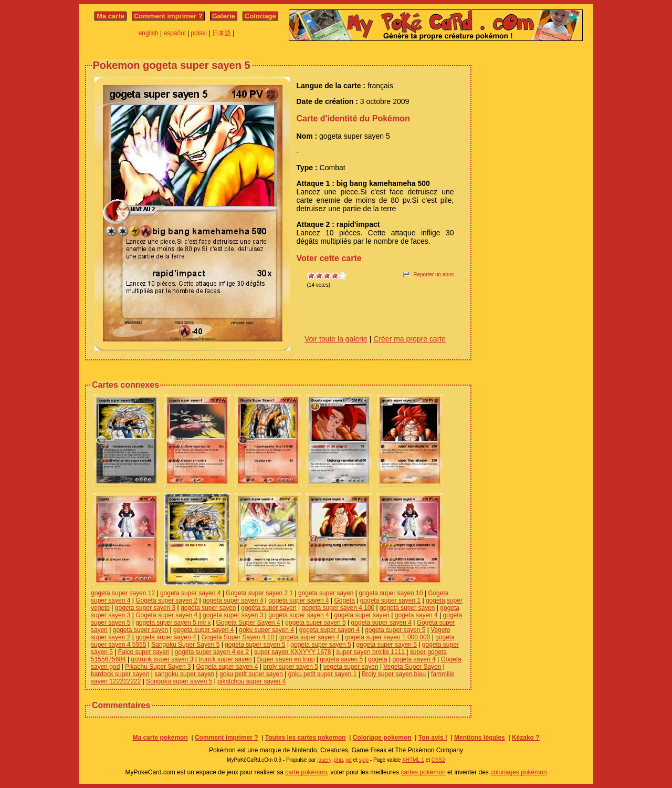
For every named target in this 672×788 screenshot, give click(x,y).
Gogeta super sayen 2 (166, 600)
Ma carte (111, 16)
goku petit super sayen (251, 674)
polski (199, 33)
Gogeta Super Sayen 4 (248, 623)
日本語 (222, 33)
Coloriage (260, 16)
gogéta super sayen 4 (298, 615)
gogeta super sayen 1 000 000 (387, 637)
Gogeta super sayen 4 (166, 615)
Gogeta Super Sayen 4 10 (238, 637)
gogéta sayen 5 (341, 659)
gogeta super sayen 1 (390, 600)
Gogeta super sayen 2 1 (259, 593)
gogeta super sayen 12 (123, 593)
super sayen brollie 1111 (371, 652)
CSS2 (438, 760)
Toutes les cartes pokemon (306, 738)
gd (349, 760)
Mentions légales (480, 738)
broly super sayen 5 (291, 667)
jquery (324, 760)
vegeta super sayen (351, 667)
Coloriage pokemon (382, 738)
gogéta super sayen (208, 608)
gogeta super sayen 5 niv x (173, 623)
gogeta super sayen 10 (391, 593)
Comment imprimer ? (168, 16)
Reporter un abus (433, 274)
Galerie (224, 16)
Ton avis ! (433, 738)
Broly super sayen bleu (394, 674)
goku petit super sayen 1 (323, 674)
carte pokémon (306, 772)
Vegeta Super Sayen (412, 667)
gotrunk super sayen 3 (162, 659)
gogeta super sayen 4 (190, 593)
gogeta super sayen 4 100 (338, 608)
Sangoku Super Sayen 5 (185, 645)
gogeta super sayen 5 (315, 623)
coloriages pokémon (518, 772)
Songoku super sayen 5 (179, 681)
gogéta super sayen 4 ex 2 (212, 652)
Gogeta (345, 600)
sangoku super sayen (184, 674)
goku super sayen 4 (266, 630)
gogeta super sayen (326, 593)
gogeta (378, 659)
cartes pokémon (423, 772)
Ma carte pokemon (160, 738)
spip (364, 760)
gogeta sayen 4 (416, 615)
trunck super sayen (225, 659)
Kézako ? (526, 738)
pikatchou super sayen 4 (251, 681)
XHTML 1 (413, 760)
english (149, 33)
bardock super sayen (120, 674)
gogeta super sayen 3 (145, 608)
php (338, 760)
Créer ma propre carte (409, 339)
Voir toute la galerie (336, 339)
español (175, 33)
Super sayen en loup (286, 659)
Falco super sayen (144, 652)
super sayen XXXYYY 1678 (293, 652)
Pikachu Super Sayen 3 (158, 667)
